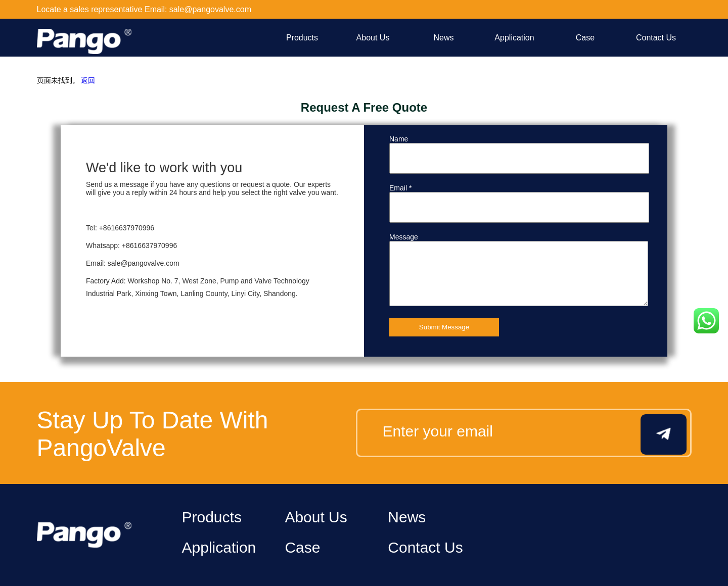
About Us (373, 38)
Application (514, 38)
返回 (88, 80)
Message (404, 237)
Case (585, 38)
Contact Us (656, 38)
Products (302, 38)
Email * (400, 188)
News (443, 38)
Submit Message (444, 327)
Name (399, 139)
